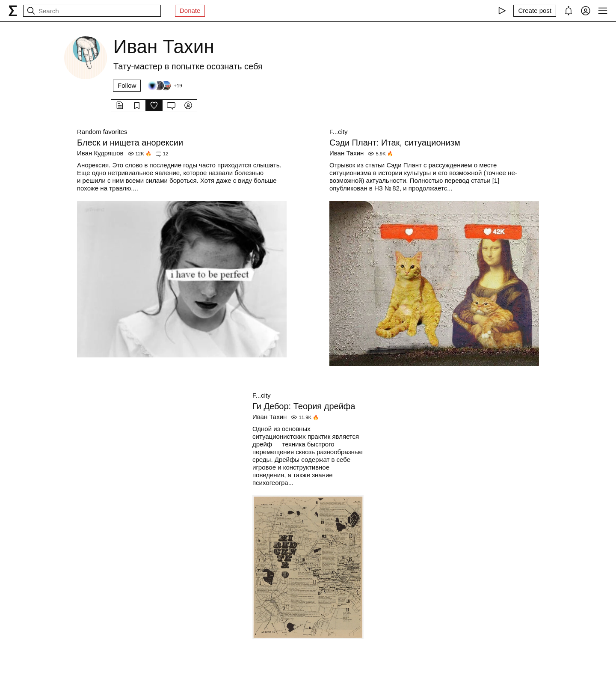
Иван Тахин (346, 153)
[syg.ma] (13, 11)
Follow (127, 85)
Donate (190, 10)
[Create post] (535, 11)
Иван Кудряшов (100, 153)
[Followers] (164, 86)
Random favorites (102, 132)
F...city (339, 132)
